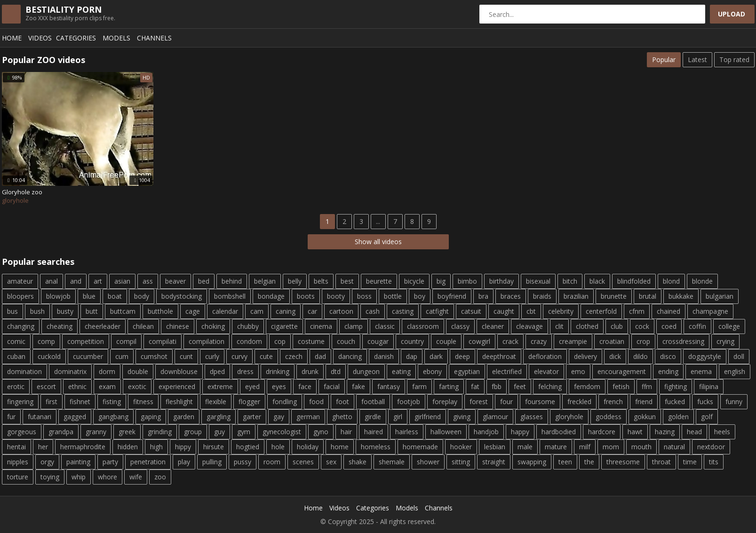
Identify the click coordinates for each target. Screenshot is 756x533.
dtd (336, 371)
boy (420, 296)
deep (462, 356)
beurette (379, 281)
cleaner (493, 326)
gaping (151, 417)
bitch (570, 281)
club (617, 326)
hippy (183, 447)
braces (511, 296)
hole (278, 447)
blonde (702, 281)
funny (734, 402)
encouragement (622, 371)
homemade (420, 447)
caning (286, 311)
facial (332, 386)
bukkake (681, 296)
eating (401, 371)
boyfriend (452, 296)
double (138, 371)
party (110, 462)
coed (669, 326)
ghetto (342, 417)
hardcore (602, 432)
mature (556, 447)
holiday (308, 447)
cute (266, 356)
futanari (40, 417)
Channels (154, 38)
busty (65, 311)
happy (520, 432)
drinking (278, 371)
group (193, 432)
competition (86, 341)
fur (11, 417)
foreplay (445, 402)
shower (428, 462)
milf (585, 447)
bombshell (230, 296)
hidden (128, 447)
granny (96, 432)
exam (107, 386)
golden (678, 417)
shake (358, 462)
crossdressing (683, 341)
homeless (376, 447)
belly (295, 281)
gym (244, 432)
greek (127, 432)
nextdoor (711, 447)
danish (384, 356)
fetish (621, 386)
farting (449, 386)
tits (714, 462)
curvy (239, 356)
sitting (461, 462)
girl (398, 417)
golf (707, 417)
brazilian (576, 296)
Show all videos (378, 242)
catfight (437, 311)
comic (16, 341)
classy (460, 326)
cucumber (88, 356)
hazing (665, 432)
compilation (207, 341)
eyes (279, 386)
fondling (285, 402)
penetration (148, 462)
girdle (373, 417)
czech (294, 356)
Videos (40, 38)
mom (611, 447)
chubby (248, 326)
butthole (160, 311)
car (312, 311)
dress (245, 371)
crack (510, 341)
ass (148, 281)
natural (674, 447)
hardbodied (559, 432)
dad (320, 356)
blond (671, 281)
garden (184, 417)
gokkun (645, 417)
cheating (60, 326)
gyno (321, 432)
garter (252, 417)
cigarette (284, 326)
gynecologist (282, 432)
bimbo (467, 281)
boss (364, 296)
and (76, 281)
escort (46, 386)
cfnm (637, 311)
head (694, 432)
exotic (137, 386)
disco (668, 356)
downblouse (179, 371)
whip (79, 477)
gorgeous (22, 432)
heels (722, 432)
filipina (709, 386)
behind (232, 281)
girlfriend (428, 417)
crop (643, 341)
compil (126, 341)
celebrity (561, 311)
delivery (585, 356)
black (597, 281)
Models (116, 38)
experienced (177, 386)
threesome (623, 462)
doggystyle (705, 356)
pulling (212, 462)
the (589, 462)
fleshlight (179, 402)
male (525, 447)
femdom (587, 386)
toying (50, 477)
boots (306, 296)
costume (311, 341)
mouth (641, 447)
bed (204, 281)
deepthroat (499, 356)
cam (257, 311)
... (378, 221)
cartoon (341, 311)
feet (520, 386)
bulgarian (720, 296)
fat (475, 386)
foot (342, 402)
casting (403, 311)
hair (346, 432)
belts (321, 281)
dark (436, 356)
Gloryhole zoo (22, 192)
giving (462, 417)
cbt (531, 311)
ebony (432, 371)
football (373, 402)
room (272, 462)
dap (412, 356)
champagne (710, 311)
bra (483, 296)
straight (494, 462)
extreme (220, 386)
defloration (545, 356)
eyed (252, 386)
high (156, 447)
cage (193, 311)
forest (479, 402)
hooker (461, 447)
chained (668, 311)
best (347, 281)
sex (331, 462)
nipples (18, 462)
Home (12, 38)
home (340, 447)
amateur (20, 281)
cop (280, 341)
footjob (409, 402)
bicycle (414, 281)
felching (550, 386)
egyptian (467, 371)
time (690, 462)
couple (446, 341)
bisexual (538, 281)
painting (78, 462)
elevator (546, 371)
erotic (16, 386)
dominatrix (70, 371)
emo (578, 371)
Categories (76, 38)
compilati (163, 341)
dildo (641, 356)
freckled (579, 402)
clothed (587, 326)
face (305, 386)
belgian (265, 281)
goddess (609, 417)
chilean (143, 326)
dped (217, 371)
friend (644, 402)
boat (115, 296)
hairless (407, 432)
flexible (216, 402)
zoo (160, 477)
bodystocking (182, 296)
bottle (393, 296)
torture (18, 477)
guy (219, 432)
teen (565, 462)
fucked (675, 402)
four (506, 402)
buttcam (123, 311)
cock (642, 326)
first (52, 402)
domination (24, 371)
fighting (676, 386)
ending (668, 371)
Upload (732, 14)
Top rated (734, 60)
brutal (648, 296)
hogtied (248, 447)
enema (701, 371)
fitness (143, 402)
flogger (249, 402)
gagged (75, 417)
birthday (501, 281)
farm (419, 386)
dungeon (366, 371)
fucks (705, 402)
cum (122, 356)
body (142, 296)
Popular (664, 60)
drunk (310, 371)
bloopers (20, 296)
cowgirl (479, 341)
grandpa (61, 432)
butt (92, 311)
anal (52, 281)
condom (249, 341)
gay (279, 417)
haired (374, 432)
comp (46, 341)
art (98, 281)
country (412, 341)
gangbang (113, 417)
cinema (321, 326)
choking (213, 326)
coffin (697, 326)
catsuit (471, 311)
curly (212, 356)
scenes (303, 462)
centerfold (601, 311)
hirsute (214, 447)
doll (739, 356)
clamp (354, 326)
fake (358, 386)
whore (107, 477)
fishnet (80, 402)
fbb (497, 386)
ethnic (77, 386)
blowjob (58, 296)
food (316, 402)
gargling (219, 417)
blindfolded (634, 281)
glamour (495, 417)
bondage (271, 296)
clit (559, 326)
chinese (178, 326)
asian (122, 281)
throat (661, 462)
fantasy (389, 386)
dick (615, 356)
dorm (107, 371)
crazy (539, 341)
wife (136, 477)
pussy (243, 462)
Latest (697, 60)
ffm (647, 386)
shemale (392, 462)
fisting (112, 402)
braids (542, 296)
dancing (350, 356)
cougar (378, 341)
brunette (614, 296)
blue (89, 296)
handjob (486, 432)
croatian (612, 341)
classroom (423, 326)
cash (373, 311)
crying (725, 341)
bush (37, 311)
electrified (507, 371)
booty (336, 296)
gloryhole (569, 417)
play (184, 462)
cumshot (154, 356)
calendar (225, 311)
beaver (175, 281)
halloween (446, 432)
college (729, 326)
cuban (16, 356)
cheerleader (103, 326)
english (735, 371)
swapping (532, 462)
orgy (47, 462)
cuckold (49, 356)
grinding (160, 432)
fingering (20, 402)
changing (21, 326)
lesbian (495, 447)
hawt (635, 432)
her (43, 447)
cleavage (529, 326)
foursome (540, 402)
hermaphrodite (83, 447)
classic (385, 326)
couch (346, 341)
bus (12, 311)
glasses (532, 417)
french (613, 402)
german (308, 417)
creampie (573, 341)
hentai (16, 447)
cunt (186, 356)
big (441, 281)
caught (504, 311)
